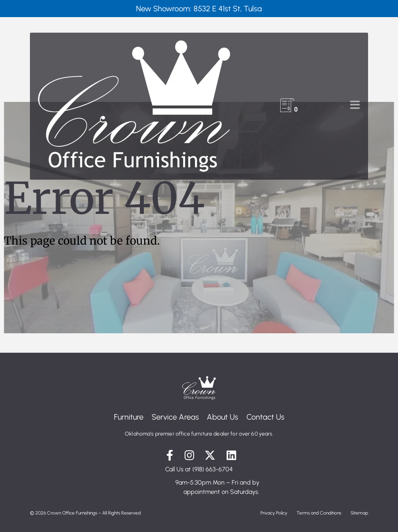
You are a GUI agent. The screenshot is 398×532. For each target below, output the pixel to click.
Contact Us (267, 417)
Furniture (127, 417)
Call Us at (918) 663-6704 (199, 469)
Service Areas (175, 417)
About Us (223, 417)
